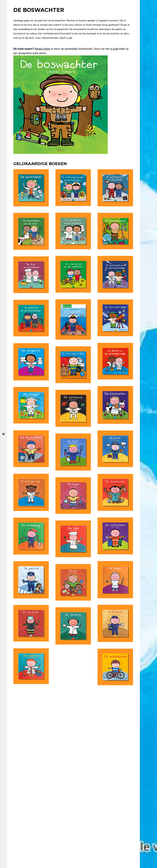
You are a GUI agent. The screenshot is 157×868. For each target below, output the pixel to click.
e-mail (115, 49)
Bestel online (42, 49)
